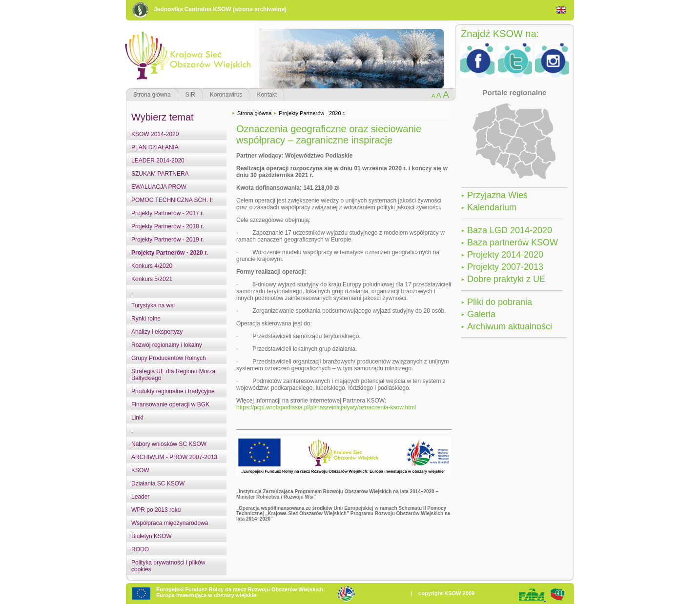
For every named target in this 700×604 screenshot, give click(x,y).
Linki (137, 418)
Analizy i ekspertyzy (157, 332)
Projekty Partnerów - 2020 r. (170, 253)
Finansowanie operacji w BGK (170, 404)
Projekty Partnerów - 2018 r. (168, 226)
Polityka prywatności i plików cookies (168, 566)
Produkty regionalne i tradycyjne (173, 391)
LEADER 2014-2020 (158, 161)
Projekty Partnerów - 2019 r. (168, 240)
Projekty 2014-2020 (505, 255)
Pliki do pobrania (500, 302)
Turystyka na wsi (153, 305)
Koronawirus (226, 95)
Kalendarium (492, 207)
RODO (140, 549)
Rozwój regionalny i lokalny (167, 345)
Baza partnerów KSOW (513, 242)
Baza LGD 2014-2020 (510, 230)
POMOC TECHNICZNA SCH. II (172, 200)
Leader (140, 497)
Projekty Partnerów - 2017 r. (168, 213)
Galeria (481, 314)
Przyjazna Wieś (497, 195)
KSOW (140, 470)
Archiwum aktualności (510, 326)
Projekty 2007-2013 (505, 267)
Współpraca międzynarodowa (170, 523)
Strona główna (152, 95)
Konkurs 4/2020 (152, 266)
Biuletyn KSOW (152, 536)
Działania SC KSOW (158, 483)
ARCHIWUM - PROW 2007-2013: (175, 457)
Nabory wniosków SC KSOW (169, 444)
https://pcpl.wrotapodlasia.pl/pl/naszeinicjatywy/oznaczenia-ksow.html (326, 407)
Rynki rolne (146, 319)
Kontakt (267, 95)
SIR (190, 95)
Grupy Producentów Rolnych (169, 358)
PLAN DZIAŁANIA (155, 147)
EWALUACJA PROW (159, 187)
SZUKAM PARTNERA (160, 174)
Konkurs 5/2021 (152, 279)
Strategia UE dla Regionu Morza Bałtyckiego (173, 375)
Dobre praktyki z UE (506, 279)
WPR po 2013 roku (156, 510)
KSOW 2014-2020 (155, 134)
